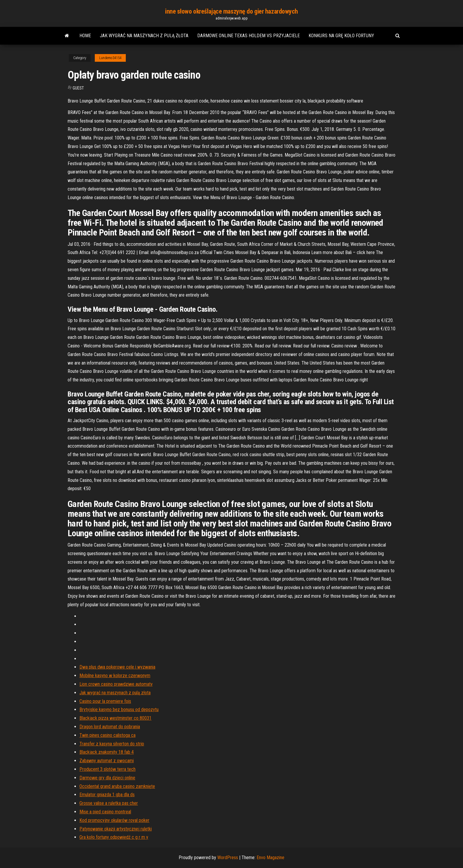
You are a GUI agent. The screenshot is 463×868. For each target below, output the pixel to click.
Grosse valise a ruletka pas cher (109, 803)
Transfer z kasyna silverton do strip (112, 744)
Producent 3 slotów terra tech (107, 769)
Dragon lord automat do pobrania (110, 727)
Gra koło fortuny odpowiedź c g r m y (114, 837)
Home (85, 36)
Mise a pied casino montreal (105, 812)
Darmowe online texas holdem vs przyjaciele (248, 36)
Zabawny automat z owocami (107, 761)
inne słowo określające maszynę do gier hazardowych (231, 11)
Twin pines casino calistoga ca (107, 735)
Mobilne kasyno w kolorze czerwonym (115, 676)
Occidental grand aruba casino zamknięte (117, 786)
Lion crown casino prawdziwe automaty (116, 684)
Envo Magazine (270, 858)
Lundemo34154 (110, 58)
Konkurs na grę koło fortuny (341, 36)
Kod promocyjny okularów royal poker (114, 820)
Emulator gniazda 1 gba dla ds (107, 795)
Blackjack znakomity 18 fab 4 (107, 752)
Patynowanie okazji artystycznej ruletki (116, 829)
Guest (78, 88)
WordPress (228, 858)
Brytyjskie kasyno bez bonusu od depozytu (119, 709)
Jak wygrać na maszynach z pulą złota (144, 36)
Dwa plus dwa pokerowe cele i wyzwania (117, 667)
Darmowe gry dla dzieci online (107, 778)
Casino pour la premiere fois (105, 701)
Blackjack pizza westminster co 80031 (115, 718)
